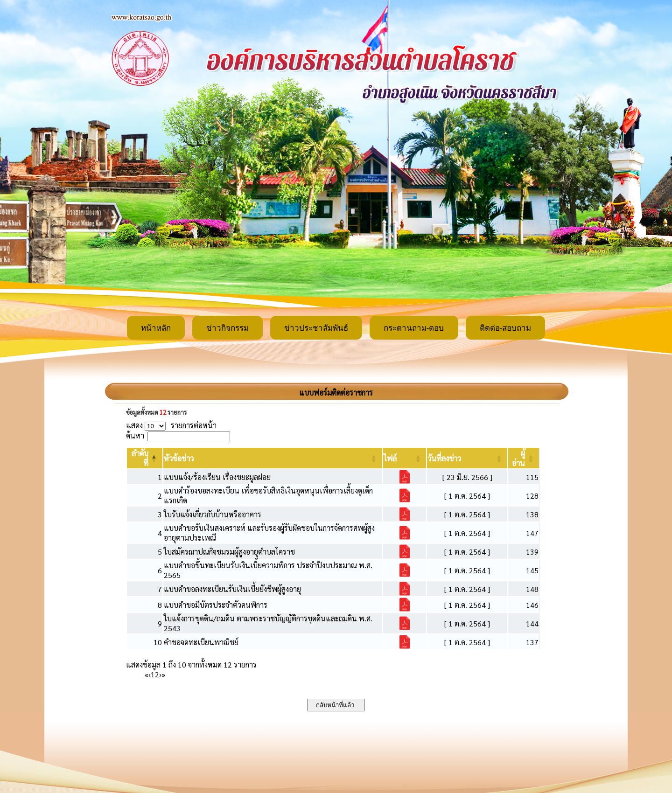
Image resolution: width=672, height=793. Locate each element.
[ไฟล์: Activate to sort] (405, 458)
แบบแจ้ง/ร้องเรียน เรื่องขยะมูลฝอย (217, 477)
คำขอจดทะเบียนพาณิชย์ (201, 642)
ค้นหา (135, 435)
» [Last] (163, 674)
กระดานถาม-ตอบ (414, 328)
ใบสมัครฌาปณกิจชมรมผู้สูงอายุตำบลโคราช (229, 552)
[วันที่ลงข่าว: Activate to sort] (467, 458)
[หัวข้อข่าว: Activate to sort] (273, 458)
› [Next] (160, 674)
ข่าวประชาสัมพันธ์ (316, 328)
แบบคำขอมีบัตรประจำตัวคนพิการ (216, 605)
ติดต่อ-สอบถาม (506, 328)
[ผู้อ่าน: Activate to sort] (524, 458)
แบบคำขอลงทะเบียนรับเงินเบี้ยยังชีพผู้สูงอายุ (232, 589)
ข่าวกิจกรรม (227, 328)
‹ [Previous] (150, 674)
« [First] (147, 674)
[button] (179, 458)
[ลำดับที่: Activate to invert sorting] (145, 458)
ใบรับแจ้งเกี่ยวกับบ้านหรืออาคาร (213, 514)
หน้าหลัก (156, 328)
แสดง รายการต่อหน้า (171, 425)
